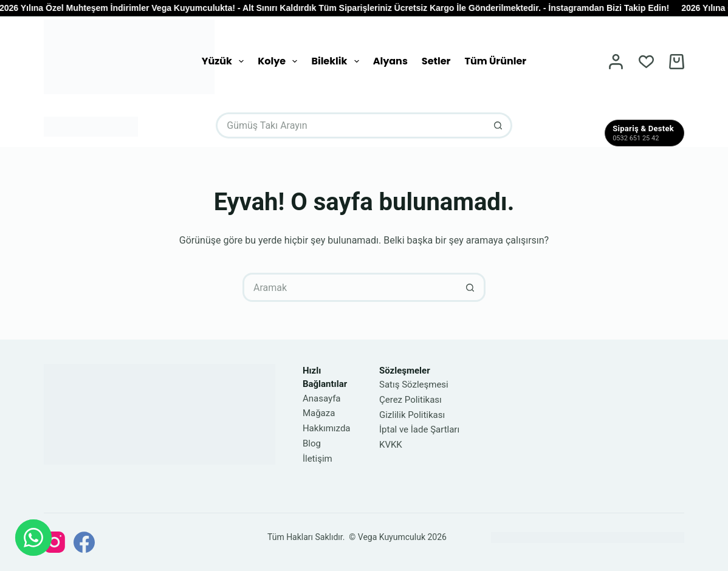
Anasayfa (322, 398)
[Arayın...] (351, 125)
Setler (436, 61)
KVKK (391, 445)
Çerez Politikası (410, 400)
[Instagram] (54, 542)
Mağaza (319, 413)
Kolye (280, 61)
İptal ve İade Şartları (419, 429)
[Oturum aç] (616, 62)
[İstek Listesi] (646, 62)
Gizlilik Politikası (412, 415)
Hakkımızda (327, 428)
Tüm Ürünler (495, 61)
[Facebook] (84, 542)
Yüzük (225, 61)
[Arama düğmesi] (499, 125)
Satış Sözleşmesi (414, 385)
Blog (312, 443)
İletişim (318, 459)
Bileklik (337, 61)
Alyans (390, 61)
